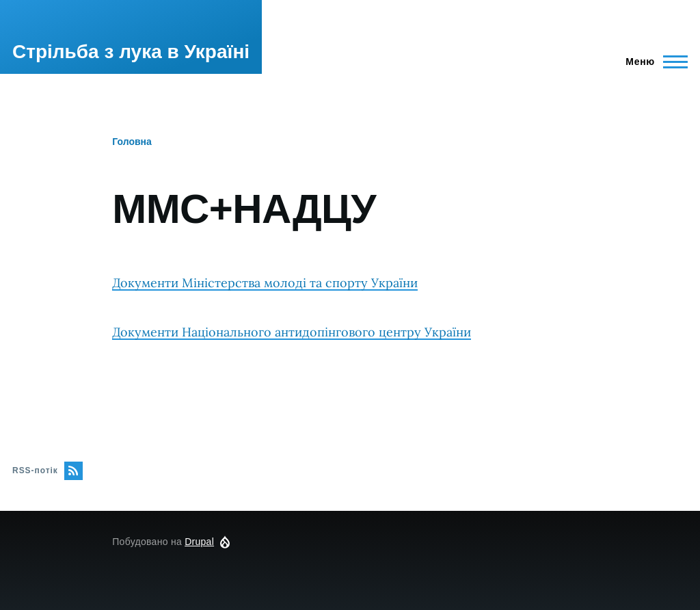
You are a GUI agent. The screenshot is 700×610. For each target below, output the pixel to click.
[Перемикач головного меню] (650, 62)
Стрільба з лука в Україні (131, 52)
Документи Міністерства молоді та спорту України (265, 283)
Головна (132, 142)
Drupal (199, 542)
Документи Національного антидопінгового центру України (292, 332)
